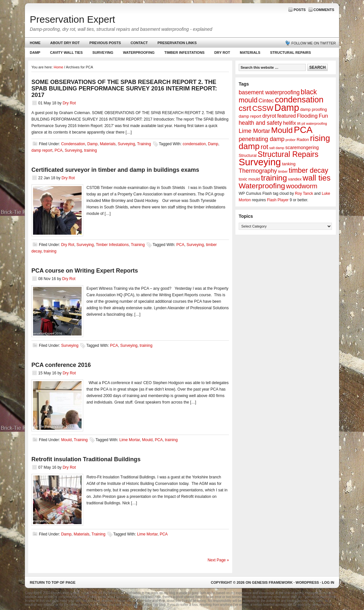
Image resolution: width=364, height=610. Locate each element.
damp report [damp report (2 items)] (250, 116)
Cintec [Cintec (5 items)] (266, 101)
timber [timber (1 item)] (283, 171)
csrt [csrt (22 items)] (245, 108)
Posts (299, 10)
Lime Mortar (129, 440)
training (91, 150)
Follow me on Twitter (314, 43)
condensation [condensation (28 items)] (299, 100)
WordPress (307, 582)
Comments (324, 10)
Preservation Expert (72, 19)
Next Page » (218, 560)
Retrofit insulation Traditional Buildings (86, 459)
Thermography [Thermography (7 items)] (258, 171)
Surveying (103, 53)
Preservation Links (177, 43)
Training (144, 144)
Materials (250, 53)
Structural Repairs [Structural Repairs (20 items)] (288, 154)
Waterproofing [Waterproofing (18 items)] (262, 186)
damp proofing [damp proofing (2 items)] (314, 109)
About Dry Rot (65, 43)
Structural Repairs (290, 53)
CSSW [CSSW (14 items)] (263, 108)
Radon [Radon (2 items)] (303, 140)
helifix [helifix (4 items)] (290, 123)
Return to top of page (53, 582)
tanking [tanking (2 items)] (289, 164)
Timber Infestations (183, 54)
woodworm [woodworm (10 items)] (302, 186)
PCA (58, 150)
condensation (194, 144)
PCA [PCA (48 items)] (303, 130)
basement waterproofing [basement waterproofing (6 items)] (269, 92)
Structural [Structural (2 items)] (248, 155)
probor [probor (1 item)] (291, 140)
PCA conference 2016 (61, 365)
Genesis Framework (272, 582)
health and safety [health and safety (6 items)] (260, 123)
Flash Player (278, 200)
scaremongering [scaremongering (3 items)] (302, 147)
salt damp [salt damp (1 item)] (277, 148)
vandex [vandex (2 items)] (295, 179)
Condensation (73, 144)
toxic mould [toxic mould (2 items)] (249, 179)
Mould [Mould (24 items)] (282, 130)
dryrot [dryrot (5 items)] (269, 116)
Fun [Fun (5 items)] (323, 116)
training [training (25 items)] (274, 178)
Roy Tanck (304, 194)
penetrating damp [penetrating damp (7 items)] (262, 139)
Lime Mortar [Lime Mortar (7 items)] (254, 131)
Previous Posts (105, 43)
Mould (67, 440)
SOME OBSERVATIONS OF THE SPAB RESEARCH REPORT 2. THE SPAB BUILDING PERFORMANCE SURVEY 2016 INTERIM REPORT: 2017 (124, 88)
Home (35, 43)
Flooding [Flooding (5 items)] (307, 116)
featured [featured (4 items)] (286, 116)
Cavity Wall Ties (66, 53)
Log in (328, 582)
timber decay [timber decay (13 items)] (308, 170)
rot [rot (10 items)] (264, 147)
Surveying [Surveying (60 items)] (260, 162)
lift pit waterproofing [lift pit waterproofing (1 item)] (312, 123)
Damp (34, 54)
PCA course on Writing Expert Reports (85, 271)
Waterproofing (139, 53)
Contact (139, 43)
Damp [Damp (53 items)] (287, 108)
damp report (42, 150)
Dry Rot (222, 53)
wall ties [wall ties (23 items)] (317, 178)
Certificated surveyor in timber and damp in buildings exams (115, 170)
